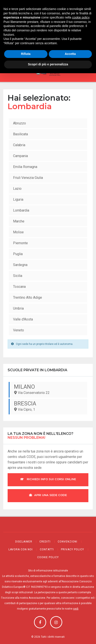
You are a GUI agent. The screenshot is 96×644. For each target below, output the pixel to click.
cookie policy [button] (81, 588)
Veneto (19, 330)
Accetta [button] (70, 625)
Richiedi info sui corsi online (48, 479)
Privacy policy (72, 549)
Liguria (18, 199)
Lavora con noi (21, 549)
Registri (48, 33)
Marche (19, 221)
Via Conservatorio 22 (48, 389)
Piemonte (20, 243)
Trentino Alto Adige (28, 297)
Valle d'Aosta (23, 319)
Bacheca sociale (48, 27)
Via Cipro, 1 (48, 406)
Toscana (19, 287)
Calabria (19, 145)
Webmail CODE (48, 20)
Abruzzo (19, 123)
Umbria (18, 308)
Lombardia (21, 210)
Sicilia (18, 276)
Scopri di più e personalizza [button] (48, 635)
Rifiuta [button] (26, 625)
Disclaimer (24, 542)
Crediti (45, 542)
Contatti (47, 549)
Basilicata (20, 134)
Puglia (18, 254)
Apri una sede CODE (48, 495)
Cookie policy (48, 557)
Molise (18, 232)
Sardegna (20, 265)
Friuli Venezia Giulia (28, 178)
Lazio (17, 189)
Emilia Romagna (25, 167)
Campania (20, 156)
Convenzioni (67, 542)
